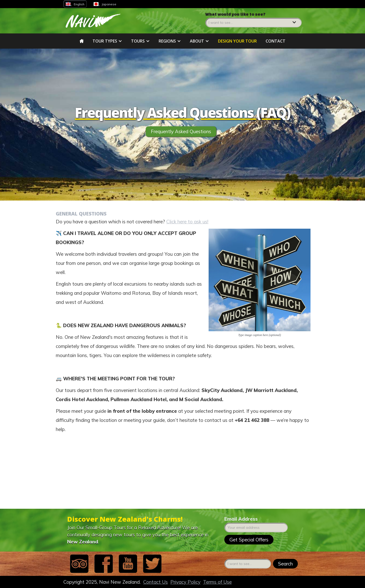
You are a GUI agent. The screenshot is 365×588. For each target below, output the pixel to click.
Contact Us (156, 582)
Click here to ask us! (187, 224)
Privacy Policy (185, 582)
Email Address (241, 519)
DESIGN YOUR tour (237, 41)
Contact (276, 41)
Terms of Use (217, 582)
